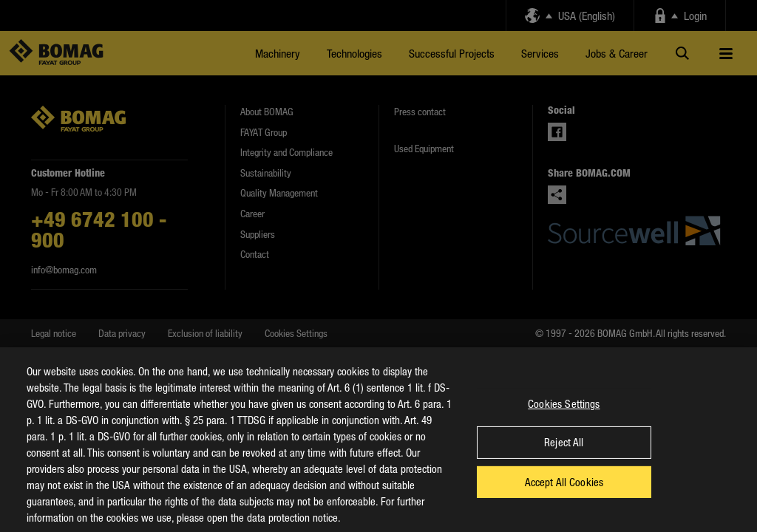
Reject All (564, 454)
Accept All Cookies (564, 493)
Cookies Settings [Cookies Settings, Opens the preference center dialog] (564, 415)
